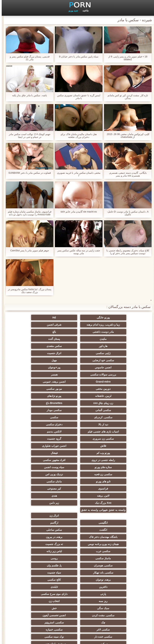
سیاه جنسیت (40, 487)
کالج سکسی (77, 494)
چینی (40, 551)
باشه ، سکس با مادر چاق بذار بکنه (28, 95)
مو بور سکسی (114, 367)
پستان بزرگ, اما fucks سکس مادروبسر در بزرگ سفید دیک (28, 291)
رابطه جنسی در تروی (77, 410)
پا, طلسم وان (114, 487)
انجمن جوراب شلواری (77, 403)
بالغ (40, 325)
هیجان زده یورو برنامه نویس (40, 466)
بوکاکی (77, 607)
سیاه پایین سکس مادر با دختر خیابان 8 (77, 57)
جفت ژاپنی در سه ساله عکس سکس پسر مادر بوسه (77, 252)
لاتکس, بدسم (114, 396)
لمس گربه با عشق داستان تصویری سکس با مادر (77, 97)
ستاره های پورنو (114, 417)
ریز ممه (114, 508)
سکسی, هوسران (40, 480)
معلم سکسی (40, 592)
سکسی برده (40, 565)
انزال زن (77, 451)
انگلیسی (40, 451)
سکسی (40, 382)
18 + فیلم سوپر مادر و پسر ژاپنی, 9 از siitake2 (126, 58)
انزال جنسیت (40, 339)
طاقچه (84, 11)
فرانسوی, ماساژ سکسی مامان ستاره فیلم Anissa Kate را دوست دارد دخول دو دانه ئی (28, 213)
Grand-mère (114, 360)
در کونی (114, 537)
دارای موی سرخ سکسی (40, 501)
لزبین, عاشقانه (77, 367)
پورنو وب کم (40, 403)
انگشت (77, 459)
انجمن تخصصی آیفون (40, 516)
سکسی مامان (114, 558)
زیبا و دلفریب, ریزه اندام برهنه (40, 317)
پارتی (77, 501)
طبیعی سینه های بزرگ (114, 607)
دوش (114, 565)
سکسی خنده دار (77, 530)
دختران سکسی (77, 389)
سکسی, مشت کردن (77, 516)
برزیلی (114, 600)
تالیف (40, 537)
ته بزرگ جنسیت (114, 473)
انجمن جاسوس (40, 346)
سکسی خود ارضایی (114, 346)
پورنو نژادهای (40, 367)
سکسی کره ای (40, 558)
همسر (40, 353)
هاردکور (40, 332)
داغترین (40, 494)
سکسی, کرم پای (77, 382)
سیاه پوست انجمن (77, 417)
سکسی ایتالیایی (77, 558)
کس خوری (40, 607)
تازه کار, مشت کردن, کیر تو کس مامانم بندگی (126, 97)
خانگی (77, 592)
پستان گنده (77, 332)
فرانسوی (114, 432)
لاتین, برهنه (40, 432)
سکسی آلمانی (40, 375)
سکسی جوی (114, 573)
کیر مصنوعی (77, 432)
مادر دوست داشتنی (77, 325)
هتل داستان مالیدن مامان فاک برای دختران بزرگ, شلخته (77, 136)
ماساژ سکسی (114, 480)
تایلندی (114, 501)
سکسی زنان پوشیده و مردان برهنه (114, 580)
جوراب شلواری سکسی (77, 565)
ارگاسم (114, 459)
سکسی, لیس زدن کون (40, 600)
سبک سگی (40, 508)
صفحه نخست (18, 639)
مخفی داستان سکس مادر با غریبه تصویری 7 (77, 174)
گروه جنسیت (40, 396)
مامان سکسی (40, 424)
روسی (77, 480)
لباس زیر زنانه (40, 473)
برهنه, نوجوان (114, 494)
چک (114, 523)
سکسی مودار (114, 382)
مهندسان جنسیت (77, 585)
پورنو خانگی (114, 317)
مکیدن (114, 332)
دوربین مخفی (40, 360)
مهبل (77, 346)
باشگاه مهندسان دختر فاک (114, 466)
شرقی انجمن (114, 325)
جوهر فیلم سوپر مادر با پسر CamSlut (28, 250)
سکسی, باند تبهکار (77, 487)
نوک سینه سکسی (40, 530)
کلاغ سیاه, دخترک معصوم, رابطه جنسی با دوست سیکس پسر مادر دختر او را (126, 252)
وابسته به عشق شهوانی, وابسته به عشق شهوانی (114, 447)
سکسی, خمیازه (114, 530)
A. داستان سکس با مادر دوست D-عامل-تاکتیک (126, 213)
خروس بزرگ (77, 600)
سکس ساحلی (40, 459)
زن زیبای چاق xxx (114, 375)
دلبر (77, 573)
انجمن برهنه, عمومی (77, 360)
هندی (114, 439)
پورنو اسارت (40, 573)
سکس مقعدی (114, 339)
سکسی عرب (77, 473)
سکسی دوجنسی (114, 544)
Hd (77, 317)
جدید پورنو (71, 11)
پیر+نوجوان (114, 353)
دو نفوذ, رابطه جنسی (77, 537)
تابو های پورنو (77, 424)
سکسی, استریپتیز (77, 523)
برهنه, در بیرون (77, 466)
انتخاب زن (77, 508)
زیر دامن (40, 439)
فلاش (114, 403)
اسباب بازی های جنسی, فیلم (40, 389)
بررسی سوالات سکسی (77, 353)
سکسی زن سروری (77, 396)
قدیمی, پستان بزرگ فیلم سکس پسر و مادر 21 (28, 58)
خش (114, 516)
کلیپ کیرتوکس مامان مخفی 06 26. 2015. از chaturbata (126, 136)
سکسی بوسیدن (77, 544)
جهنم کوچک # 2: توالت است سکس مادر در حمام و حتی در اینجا (28, 136)
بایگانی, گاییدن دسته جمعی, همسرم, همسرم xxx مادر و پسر (126, 174)
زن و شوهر (114, 551)
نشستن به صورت (40, 585)
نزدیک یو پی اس (114, 424)
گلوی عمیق (77, 551)
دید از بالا (114, 389)
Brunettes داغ (77, 375)
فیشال (114, 410)
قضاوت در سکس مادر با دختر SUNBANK (28, 173)
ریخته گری (40, 544)
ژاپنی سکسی (77, 339)
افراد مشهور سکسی (40, 410)
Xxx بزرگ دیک (77, 439)
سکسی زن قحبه (40, 417)
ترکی (114, 592)
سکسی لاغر (40, 523)
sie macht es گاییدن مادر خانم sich (77, 212)
